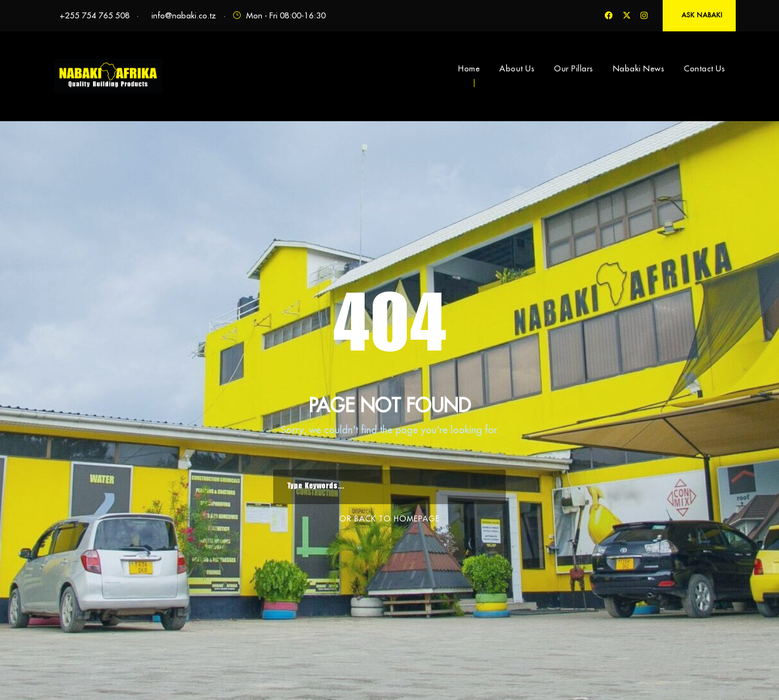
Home (469, 68)
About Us (517, 68)
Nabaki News (639, 68)
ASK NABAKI (702, 15)
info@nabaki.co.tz (184, 15)
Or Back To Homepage (389, 519)
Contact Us (704, 68)
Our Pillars (574, 68)
